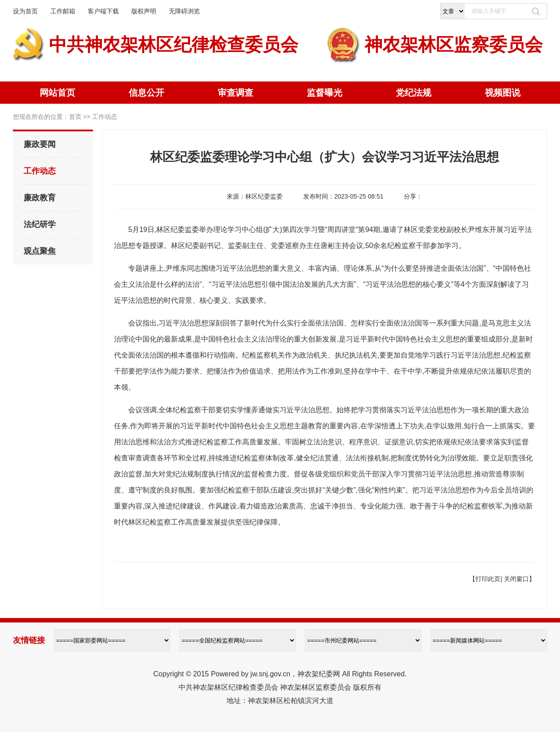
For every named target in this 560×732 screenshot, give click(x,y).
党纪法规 (414, 93)
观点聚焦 (40, 251)
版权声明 (144, 11)
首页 (75, 117)
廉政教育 (40, 198)
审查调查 (235, 93)
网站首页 (57, 93)
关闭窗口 (516, 579)
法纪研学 (40, 224)
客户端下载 (103, 11)
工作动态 (40, 171)
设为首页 (25, 11)
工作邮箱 (63, 11)
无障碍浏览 (184, 11)
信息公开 (146, 93)
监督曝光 (325, 93)
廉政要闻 (40, 144)
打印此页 (488, 579)
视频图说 (503, 93)
